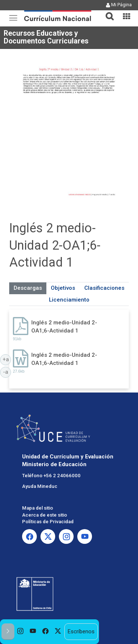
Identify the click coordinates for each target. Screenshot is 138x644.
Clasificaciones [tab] (104, 288)
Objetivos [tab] (63, 288)
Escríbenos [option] (81, 631)
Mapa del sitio (38, 508)
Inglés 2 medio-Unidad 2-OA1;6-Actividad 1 (64, 326)
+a (7, 359)
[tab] (107, 12)
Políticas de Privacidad (48, 522)
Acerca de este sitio (45, 515)
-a (7, 372)
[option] (21, 632)
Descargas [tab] (28, 288)
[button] (107, 12)
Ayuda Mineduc (40, 486)
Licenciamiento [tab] (69, 300)
